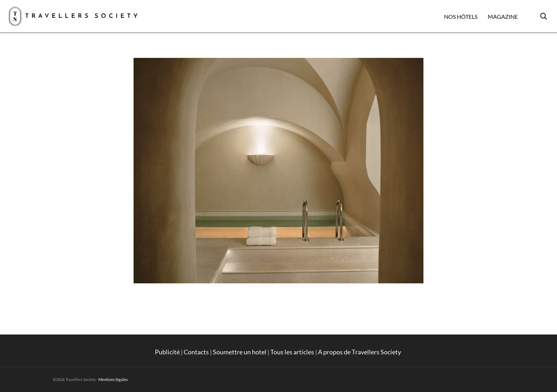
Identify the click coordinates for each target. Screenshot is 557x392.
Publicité (167, 352)
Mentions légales (113, 379)
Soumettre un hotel (240, 352)
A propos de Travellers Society (360, 352)
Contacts (196, 352)
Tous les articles (292, 352)
